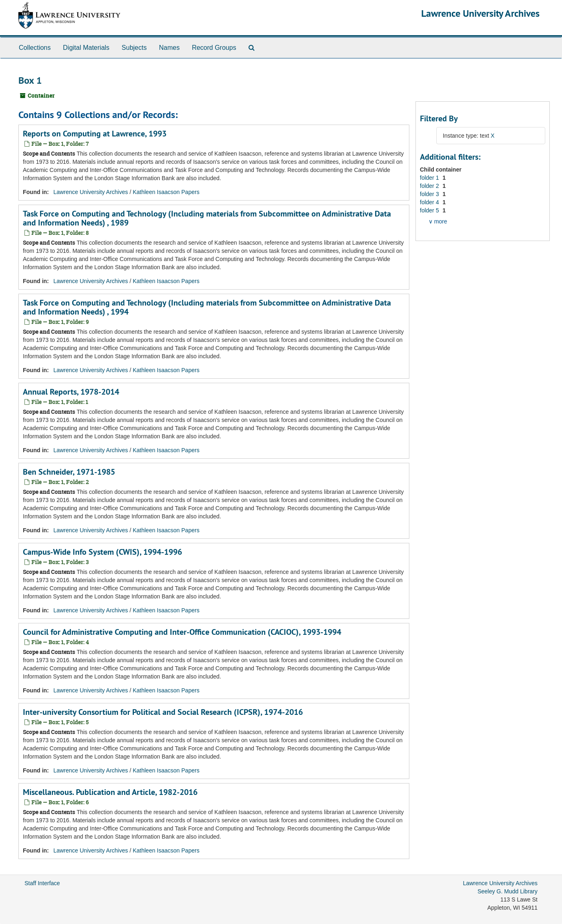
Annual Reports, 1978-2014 (71, 392)
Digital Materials (86, 48)
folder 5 (430, 210)
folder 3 (430, 194)
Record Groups (214, 48)
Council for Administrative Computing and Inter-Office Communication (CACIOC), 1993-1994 (182, 632)
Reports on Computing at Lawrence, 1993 (95, 134)
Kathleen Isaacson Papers (166, 192)
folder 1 (430, 178)
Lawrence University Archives (480, 13)
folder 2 (430, 186)
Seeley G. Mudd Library (508, 891)
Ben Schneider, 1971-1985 (69, 472)
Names (169, 48)
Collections (35, 48)
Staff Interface (42, 883)
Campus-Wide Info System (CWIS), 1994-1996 (102, 552)
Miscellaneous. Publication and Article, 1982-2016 (110, 792)
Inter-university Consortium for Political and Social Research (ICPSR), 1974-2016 (163, 712)
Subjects (134, 48)
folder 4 (430, 202)
